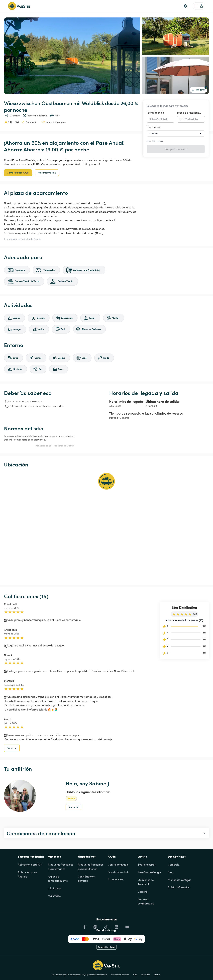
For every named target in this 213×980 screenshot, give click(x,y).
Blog (171, 889)
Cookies (187, 959)
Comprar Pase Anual (18, 173)
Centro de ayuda (118, 882)
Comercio (174, 882)
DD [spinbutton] (151, 119)
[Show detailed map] (106, 526)
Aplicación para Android (28, 891)
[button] (185, 6)
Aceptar (154, 971)
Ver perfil (73, 824)
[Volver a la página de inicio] (19, 6)
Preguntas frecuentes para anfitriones (91, 884)
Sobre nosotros (147, 882)
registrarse (54, 913)
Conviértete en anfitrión (87, 896)
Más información (47, 173)
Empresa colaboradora (146, 918)
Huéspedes (153, 127)
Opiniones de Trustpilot (146, 899)
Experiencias (115, 896)
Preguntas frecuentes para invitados (61, 884)
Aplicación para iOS (30, 882)
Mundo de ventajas (179, 897)
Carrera (143, 909)
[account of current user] (199, 6)
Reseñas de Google (149, 889)
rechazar (171, 971)
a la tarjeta (54, 905)
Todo (12, 765)
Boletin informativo (179, 904)
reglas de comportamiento (58, 896)
